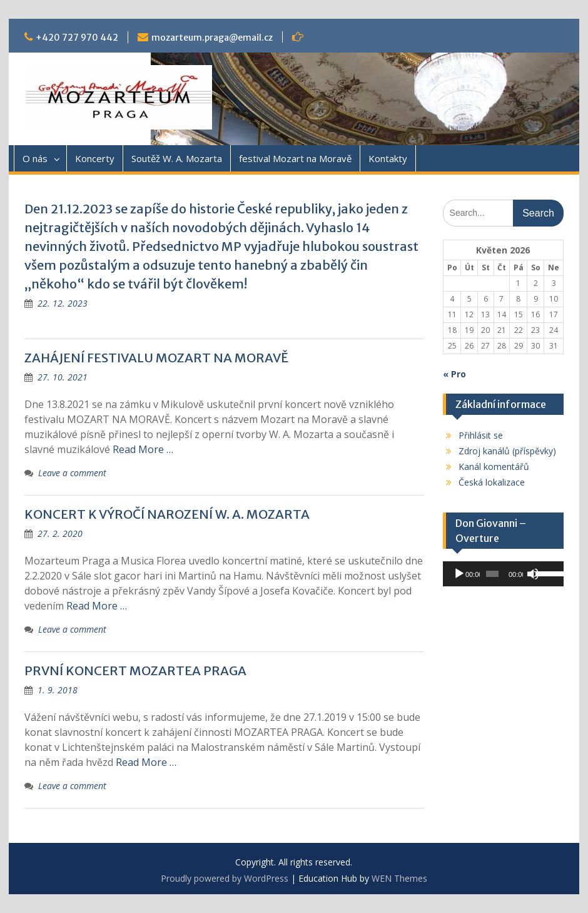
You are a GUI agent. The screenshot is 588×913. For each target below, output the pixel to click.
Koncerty (95, 158)
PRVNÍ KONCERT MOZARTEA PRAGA (135, 671)
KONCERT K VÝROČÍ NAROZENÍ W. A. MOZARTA (167, 514)
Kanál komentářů (494, 467)
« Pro (454, 374)
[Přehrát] (459, 574)
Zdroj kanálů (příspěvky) (507, 451)
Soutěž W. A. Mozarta (177, 158)
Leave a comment (72, 473)
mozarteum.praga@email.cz (212, 38)
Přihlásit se (481, 435)
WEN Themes (399, 878)
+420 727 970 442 (77, 38)
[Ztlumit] (533, 574)
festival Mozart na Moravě (295, 158)
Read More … (143, 449)
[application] (503, 574)
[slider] (492, 574)
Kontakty (388, 158)
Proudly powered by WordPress (225, 878)
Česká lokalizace (492, 482)
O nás (35, 158)
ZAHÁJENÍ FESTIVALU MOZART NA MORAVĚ (156, 358)
